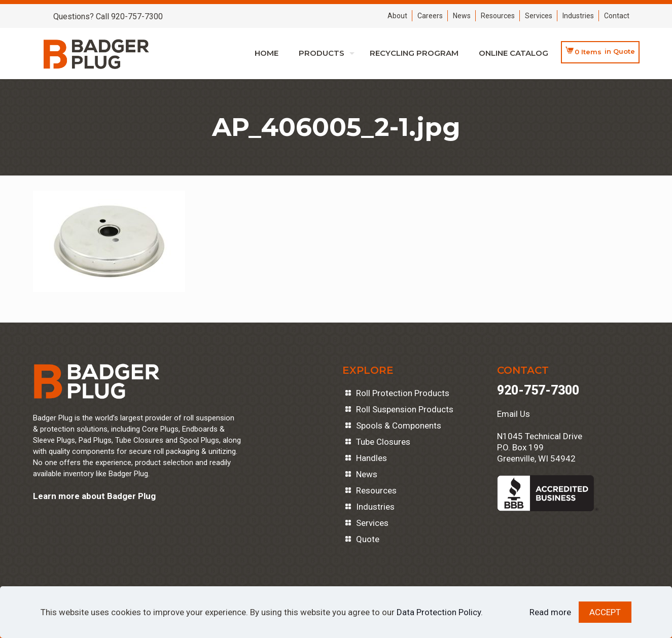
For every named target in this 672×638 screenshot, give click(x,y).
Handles (372, 458)
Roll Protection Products (403, 393)
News (462, 16)
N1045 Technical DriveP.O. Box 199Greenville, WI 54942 (540, 447)
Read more (550, 612)
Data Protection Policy (439, 612)
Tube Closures (383, 442)
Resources (498, 16)
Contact (617, 16)
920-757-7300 (538, 390)
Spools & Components (399, 426)
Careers (430, 16)
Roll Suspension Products (405, 409)
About (397, 16)
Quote (368, 539)
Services (539, 16)
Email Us (514, 414)
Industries (578, 16)
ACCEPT (605, 612)
